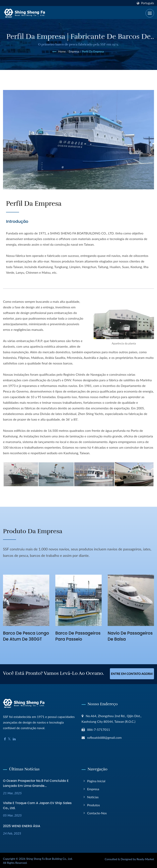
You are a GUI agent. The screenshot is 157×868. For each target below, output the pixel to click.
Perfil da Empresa (93, 51)
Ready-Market (145, 858)
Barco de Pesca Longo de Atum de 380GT (22, 639)
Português (148, 3)
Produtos (94, 804)
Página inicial (96, 780)
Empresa (74, 51)
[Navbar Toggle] (150, 13)
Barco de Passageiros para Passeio (78, 636)
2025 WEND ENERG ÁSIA (22, 825)
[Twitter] (9, 738)
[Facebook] (5, 738)
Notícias (93, 796)
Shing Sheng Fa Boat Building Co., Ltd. (49, 858)
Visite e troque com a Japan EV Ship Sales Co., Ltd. (37, 805)
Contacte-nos (97, 812)
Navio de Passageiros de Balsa (131, 636)
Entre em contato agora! (132, 674)
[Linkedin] (14, 738)
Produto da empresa (35, 531)
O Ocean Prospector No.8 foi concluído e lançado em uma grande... (36, 782)
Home (62, 51)
